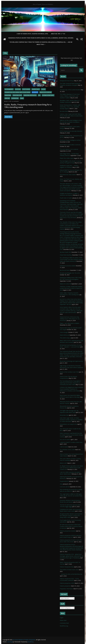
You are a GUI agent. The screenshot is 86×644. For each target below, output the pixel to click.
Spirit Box (7, 98)
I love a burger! (64, 332)
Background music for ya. (67, 81)
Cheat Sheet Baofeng (66, 255)
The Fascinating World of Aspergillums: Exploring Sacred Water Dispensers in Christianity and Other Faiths (70, 383)
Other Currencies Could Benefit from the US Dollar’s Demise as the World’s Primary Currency (71, 435)
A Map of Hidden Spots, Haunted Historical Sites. (33, 34)
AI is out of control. (65, 440)
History (43, 89)
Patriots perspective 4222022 (68, 531)
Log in (62, 618)
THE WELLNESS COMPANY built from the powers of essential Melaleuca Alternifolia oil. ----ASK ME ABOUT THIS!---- (41, 43)
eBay (61, 484)
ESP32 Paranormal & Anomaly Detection (71, 131)
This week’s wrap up (65, 338)
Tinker (22, 98)
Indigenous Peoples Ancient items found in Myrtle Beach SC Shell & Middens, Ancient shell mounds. (41, 38)
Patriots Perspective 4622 (67, 567)
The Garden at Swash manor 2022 (69, 570)
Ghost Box (18, 89)
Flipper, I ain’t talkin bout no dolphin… (70, 323)
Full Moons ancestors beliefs (68, 266)
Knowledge (35, 92)
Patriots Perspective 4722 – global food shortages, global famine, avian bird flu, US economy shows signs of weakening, (72, 556)
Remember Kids (64, 415)
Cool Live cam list (65, 487)
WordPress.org (64, 626)
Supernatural (15, 98)
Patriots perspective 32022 (67, 583)
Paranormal (8, 95)
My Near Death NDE (66, 252)
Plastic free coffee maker (67, 158)
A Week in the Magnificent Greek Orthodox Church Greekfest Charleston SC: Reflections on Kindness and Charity (72, 389)
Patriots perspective (65, 586)
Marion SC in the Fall (65, 284)
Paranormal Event (17, 95)
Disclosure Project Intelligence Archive (70, 140)
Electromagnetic (9, 89)
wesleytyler (16, 101)
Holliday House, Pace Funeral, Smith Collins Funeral (18, 92)
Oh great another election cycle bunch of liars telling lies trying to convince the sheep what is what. (71, 516)
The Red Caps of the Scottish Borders (70, 90)
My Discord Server (65, 270)
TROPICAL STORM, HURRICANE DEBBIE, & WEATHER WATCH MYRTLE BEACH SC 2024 (71, 288)
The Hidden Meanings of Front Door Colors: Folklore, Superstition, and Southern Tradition (70, 96)
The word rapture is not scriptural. (69, 149)
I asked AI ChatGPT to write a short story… (72, 442)
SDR (39, 95)
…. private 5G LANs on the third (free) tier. (71, 574)
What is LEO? (63, 463)
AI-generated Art (64, 481)
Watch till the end (65, 335)
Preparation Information (66, 589)
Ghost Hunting (26, 89)
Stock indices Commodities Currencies (70, 145)
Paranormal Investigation (30, 95)
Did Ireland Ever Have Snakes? (68, 175)
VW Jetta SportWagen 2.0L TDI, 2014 (70, 273)
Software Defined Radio (48, 95)
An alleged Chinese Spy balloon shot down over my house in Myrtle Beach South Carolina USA (71, 468)
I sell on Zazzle (64, 447)
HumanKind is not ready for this (68, 424)
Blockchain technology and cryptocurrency (71, 361)
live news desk (64, 111)
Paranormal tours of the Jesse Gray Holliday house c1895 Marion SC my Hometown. (70, 319)
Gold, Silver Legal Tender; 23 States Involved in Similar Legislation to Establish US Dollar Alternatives (71, 420)
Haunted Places (36, 89)
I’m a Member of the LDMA (67, 450)
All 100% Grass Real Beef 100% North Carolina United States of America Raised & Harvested (71, 526)
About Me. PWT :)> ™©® (58, 34)
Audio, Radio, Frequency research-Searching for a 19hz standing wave (28, 106)
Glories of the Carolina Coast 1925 (69, 372)
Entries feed (63, 620)
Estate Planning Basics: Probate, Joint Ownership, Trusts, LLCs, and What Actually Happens (70, 107)
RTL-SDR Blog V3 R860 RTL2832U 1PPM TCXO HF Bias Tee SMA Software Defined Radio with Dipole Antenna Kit (71, 259)
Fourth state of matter (66, 198)
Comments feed (64, 623)
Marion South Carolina (46, 92)
